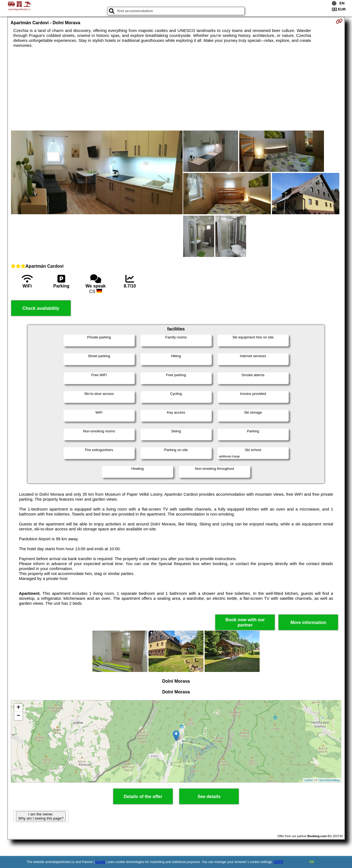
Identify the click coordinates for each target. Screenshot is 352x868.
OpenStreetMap (329, 780)
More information (308, 622)
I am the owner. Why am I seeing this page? (41, 816)
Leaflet (308, 780)
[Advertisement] (176, 89)
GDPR (278, 862)
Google (100, 862)
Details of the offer (143, 797)
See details (209, 797)
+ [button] (18, 708)
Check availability (41, 308)
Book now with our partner (245, 622)
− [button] (18, 716)
